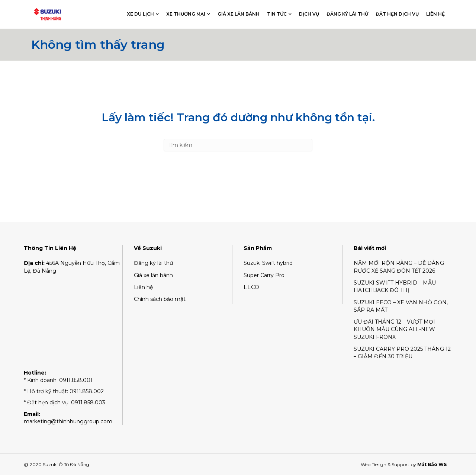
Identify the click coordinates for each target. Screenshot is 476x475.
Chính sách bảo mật (160, 299)
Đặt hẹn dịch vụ (397, 14)
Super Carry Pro (264, 275)
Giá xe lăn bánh (239, 14)
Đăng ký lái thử (347, 14)
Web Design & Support (385, 464)
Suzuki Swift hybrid (268, 263)
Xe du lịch (140, 14)
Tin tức (277, 14)
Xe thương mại (186, 14)
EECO (251, 287)
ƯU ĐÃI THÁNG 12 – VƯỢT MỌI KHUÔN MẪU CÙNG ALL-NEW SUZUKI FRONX (394, 329)
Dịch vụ (309, 14)
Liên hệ (435, 14)
